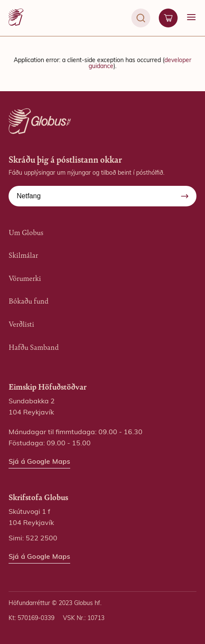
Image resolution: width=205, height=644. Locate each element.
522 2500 (42, 539)
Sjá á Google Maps (39, 462)
